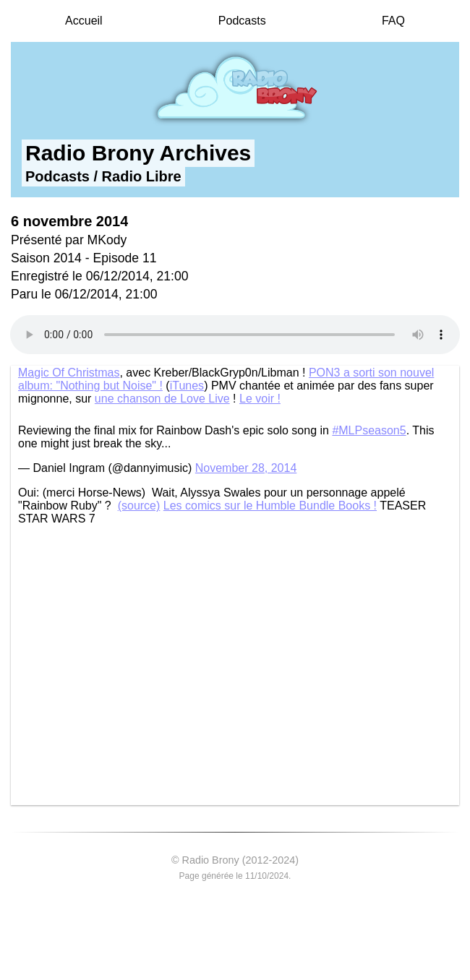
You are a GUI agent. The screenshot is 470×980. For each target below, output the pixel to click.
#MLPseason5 (369, 430)
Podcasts (242, 21)
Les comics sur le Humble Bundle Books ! (270, 506)
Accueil (84, 21)
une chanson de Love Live (162, 399)
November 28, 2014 (246, 468)
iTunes (187, 386)
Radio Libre (142, 176)
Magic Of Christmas (69, 373)
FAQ (393, 21)
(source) (139, 506)
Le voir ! (260, 399)
